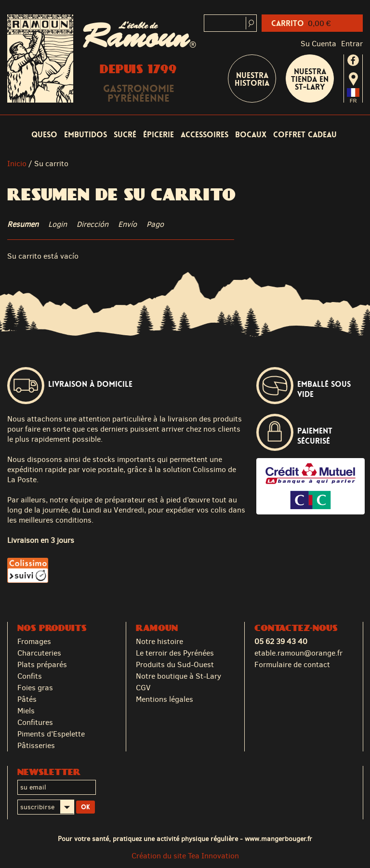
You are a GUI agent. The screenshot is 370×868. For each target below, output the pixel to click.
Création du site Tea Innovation (185, 856)
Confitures (35, 722)
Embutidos (86, 135)
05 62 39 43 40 (281, 641)
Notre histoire (159, 641)
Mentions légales (165, 699)
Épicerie (159, 135)
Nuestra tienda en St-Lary (310, 79)
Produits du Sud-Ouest (175, 664)
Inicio (17, 164)
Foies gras (35, 688)
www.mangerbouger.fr (278, 839)
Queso (44, 135)
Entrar (352, 44)
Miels (26, 711)
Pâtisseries (36, 745)
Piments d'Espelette (51, 734)
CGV (143, 688)
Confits (30, 676)
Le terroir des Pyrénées (175, 653)
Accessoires (205, 135)
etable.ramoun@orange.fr (298, 653)
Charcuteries (39, 653)
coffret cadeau (305, 135)
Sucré (125, 135)
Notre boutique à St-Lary (178, 676)
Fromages (34, 641)
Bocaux (251, 135)
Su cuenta (318, 44)
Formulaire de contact (292, 664)
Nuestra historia (252, 79)
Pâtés (27, 699)
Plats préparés (42, 664)
